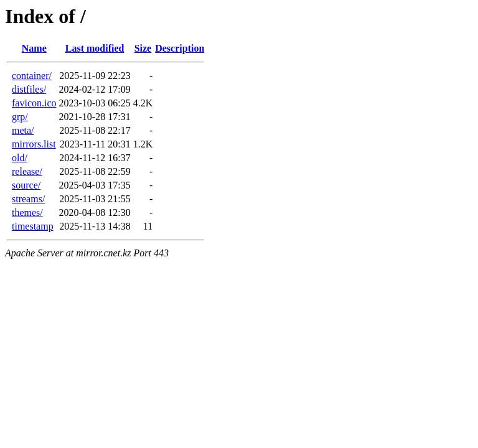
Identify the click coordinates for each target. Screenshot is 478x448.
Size (143, 48)
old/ (20, 158)
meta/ (23, 130)
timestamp (33, 226)
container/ (32, 76)
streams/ (28, 199)
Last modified (95, 48)
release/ (27, 171)
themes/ (27, 212)
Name (34, 48)
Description (180, 48)
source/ (26, 185)
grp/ (20, 117)
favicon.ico (34, 103)
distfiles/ (29, 89)
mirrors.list (34, 144)
